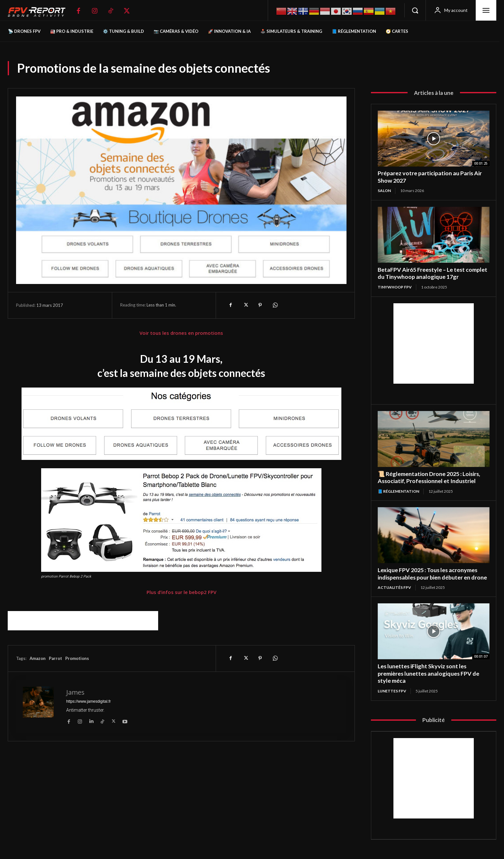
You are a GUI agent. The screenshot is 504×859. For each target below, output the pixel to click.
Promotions (77, 658)
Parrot (55, 658)
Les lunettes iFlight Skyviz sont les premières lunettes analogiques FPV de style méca (429, 673)
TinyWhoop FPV (395, 287)
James (75, 692)
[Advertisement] (83, 621)
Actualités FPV (394, 587)
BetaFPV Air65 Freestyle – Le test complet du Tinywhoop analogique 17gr (433, 273)
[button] (415, 10)
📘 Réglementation (398, 491)
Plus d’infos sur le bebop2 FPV (181, 592)
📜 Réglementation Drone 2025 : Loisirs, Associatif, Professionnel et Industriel (429, 477)
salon (384, 191)
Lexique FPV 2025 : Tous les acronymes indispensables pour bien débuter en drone (433, 574)
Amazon (38, 658)
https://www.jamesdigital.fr (89, 701)
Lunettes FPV (392, 691)
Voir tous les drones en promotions (181, 333)
